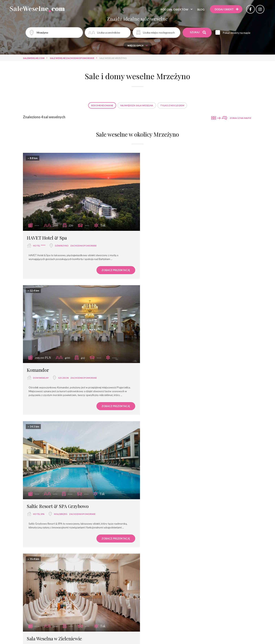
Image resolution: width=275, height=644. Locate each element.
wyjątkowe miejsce (80, 512)
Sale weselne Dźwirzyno (155, 464)
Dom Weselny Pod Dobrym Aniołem (117, 560)
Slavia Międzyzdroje (80, 567)
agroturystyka (137, 519)
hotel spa (39, 378)
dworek (178, 512)
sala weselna (159, 378)
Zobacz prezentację (110, 266)
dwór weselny (198, 512)
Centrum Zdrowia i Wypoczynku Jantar (93, 581)
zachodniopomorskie (83, 242)
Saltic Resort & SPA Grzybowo (58, 370)
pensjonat (148, 512)
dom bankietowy (108, 512)
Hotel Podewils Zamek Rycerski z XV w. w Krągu (153, 581)
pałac (164, 512)
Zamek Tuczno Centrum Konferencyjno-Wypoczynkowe (164, 574)
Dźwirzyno (62, 242)
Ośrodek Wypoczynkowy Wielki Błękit (99, 574)
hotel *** (159, 505)
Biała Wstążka (197, 581)
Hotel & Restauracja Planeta (118, 588)
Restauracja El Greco (158, 560)
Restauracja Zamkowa (112, 567)
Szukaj (198, 32)
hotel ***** (39, 242)
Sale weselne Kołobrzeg (119, 464)
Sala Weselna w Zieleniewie (172, 370)
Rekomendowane (102, 105)
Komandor (156, 234)
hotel (117, 505)
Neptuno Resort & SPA (77, 560)
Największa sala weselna (137, 105)
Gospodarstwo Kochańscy (194, 560)
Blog (200, 9)
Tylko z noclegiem (172, 105)
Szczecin (182, 242)
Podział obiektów (174, 9)
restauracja (100, 505)
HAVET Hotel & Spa (47, 234)
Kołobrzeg (61, 378)
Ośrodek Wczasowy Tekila (158, 588)
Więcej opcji (138, 45)
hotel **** (198, 505)
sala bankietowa (137, 505)
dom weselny (159, 242)
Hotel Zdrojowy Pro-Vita (191, 567)
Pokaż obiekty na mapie (237, 33)
